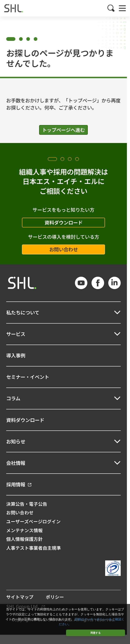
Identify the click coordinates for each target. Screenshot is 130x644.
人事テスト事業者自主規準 (34, 548)
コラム (13, 398)
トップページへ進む (63, 130)
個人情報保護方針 (24, 539)
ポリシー (55, 597)
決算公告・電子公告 (27, 504)
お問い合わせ (64, 249)
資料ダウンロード (64, 222)
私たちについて (23, 312)
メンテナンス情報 (24, 530)
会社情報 (16, 463)
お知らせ (16, 441)
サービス (16, 334)
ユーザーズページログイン (33, 521)
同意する (96, 633)
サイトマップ (20, 597)
